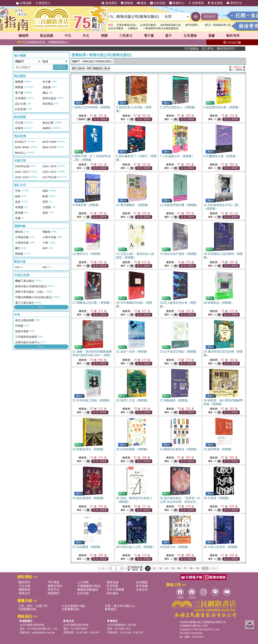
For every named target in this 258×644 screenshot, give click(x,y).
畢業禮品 (111, 609)
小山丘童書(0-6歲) (73, 606)
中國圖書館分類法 (89, 586)
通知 (142, 3)
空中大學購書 (115, 590)
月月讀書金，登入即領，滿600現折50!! (227, 49)
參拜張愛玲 (192, 25)
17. (92, 303)
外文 (86, 36)
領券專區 (196, 3)
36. (217, 498)
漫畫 (211, 36)
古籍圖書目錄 (27, 609)
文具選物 (190, 36)
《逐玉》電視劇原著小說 (217, 25)
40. (222, 547)
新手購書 (142, 586)
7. (177, 156)
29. (89, 449)
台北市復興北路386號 (32, 625)
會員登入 (43, 3)
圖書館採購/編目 (88, 590)
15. (179, 254)
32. (219, 449)
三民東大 (126, 36)
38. (136, 547)
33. (89, 498)
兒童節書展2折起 (126, 25)
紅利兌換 (158, 3)
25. (92, 400)
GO (196, 16)
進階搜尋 (209, 17)
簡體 (104, 36)
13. (88, 254)
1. (93, 107)
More (41, 307)
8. (221, 156)
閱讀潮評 (54, 593)
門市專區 (54, 582)
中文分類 (24, 586)
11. (179, 205)
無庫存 (81, 119)
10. (133, 205)
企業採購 (24, 3)
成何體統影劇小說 (170, 25)
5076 (205, 568)
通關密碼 (24, 590)
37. (88, 547)
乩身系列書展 (148, 25)
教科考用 (233, 36)
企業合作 (142, 590)
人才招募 (83, 582)
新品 (47, 36)
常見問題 (112, 586)
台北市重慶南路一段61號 (122, 625)
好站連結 (112, 593)
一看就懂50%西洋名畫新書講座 (161, 28)
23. (179, 352)
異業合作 (24, 593)
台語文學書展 (116, 28)
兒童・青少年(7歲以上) (120, 606)
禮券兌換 (112, 582)
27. (175, 400)
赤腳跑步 (133, 28)
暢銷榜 (23, 36)
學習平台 (234, 3)
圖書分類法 (55, 586)
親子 (169, 36)
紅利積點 (142, 582)
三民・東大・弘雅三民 (33, 606)
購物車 (127, 3)
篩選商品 (60, 67)
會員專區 (109, 3)
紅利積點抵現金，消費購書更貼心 (43, 42)
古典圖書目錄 (70, 609)
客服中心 (177, 3)
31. (179, 449)
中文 (68, 36)
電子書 (149, 36)
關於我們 (24, 582)
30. (133, 449)
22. (133, 352)
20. (219, 303)
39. (175, 547)
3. (179, 107)
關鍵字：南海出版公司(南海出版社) (92, 61)
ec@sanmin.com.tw (44, 632)
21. (93, 355)
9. (87, 205)
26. (133, 400)
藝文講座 (215, 3)
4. (222, 107)
